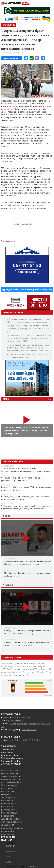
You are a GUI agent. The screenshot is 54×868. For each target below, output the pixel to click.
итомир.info (9, 241)
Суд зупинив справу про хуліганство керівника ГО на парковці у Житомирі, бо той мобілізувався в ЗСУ (29, 329)
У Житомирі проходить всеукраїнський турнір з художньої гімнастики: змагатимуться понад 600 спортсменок (27, 507)
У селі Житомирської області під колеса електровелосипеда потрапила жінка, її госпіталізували (26, 470)
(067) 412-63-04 (32, 740)
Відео (6, 399)
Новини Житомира (13, 462)
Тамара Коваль (29, 729)
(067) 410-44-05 (15, 720)
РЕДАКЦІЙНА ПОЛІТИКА (8, 838)
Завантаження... (11, 58)
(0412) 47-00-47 (14, 740)
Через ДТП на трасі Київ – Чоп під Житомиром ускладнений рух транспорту (22, 479)
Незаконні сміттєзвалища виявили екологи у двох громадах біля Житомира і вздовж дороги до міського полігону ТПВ (29, 338)
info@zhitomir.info (21, 717)
